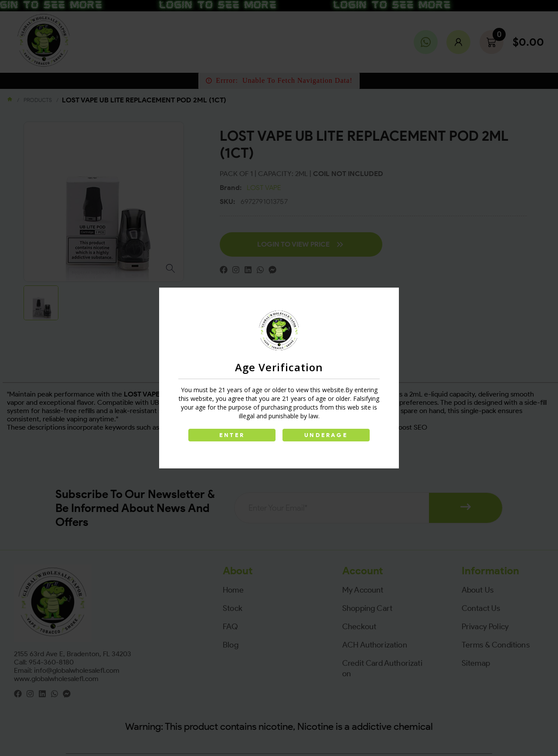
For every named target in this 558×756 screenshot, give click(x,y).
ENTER (232, 435)
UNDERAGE (326, 435)
